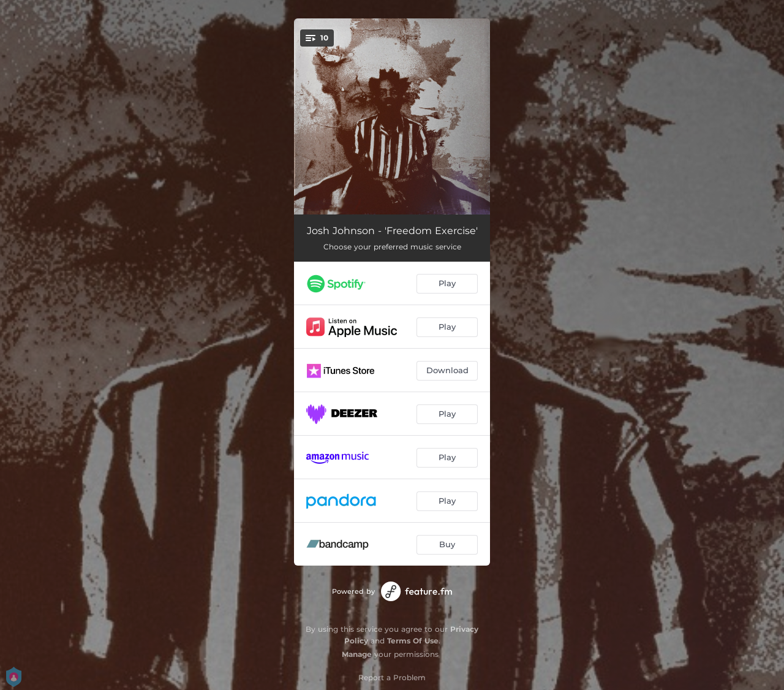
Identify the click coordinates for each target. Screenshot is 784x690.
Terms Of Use (413, 641)
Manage (357, 654)
